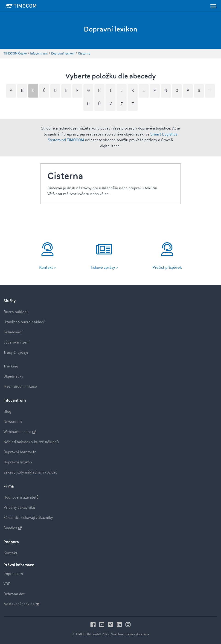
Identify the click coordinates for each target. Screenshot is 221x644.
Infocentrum (15, 400)
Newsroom (13, 422)
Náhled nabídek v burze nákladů (31, 442)
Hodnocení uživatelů (21, 498)
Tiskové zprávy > (104, 268)
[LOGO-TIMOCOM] (21, 6)
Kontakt (10, 553)
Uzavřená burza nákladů (25, 322)
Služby (10, 301)
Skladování (13, 332)
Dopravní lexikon (18, 462)
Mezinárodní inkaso (20, 387)
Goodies (13, 528)
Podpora (11, 542)
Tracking (11, 366)
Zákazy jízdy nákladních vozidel (30, 472)
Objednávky (13, 377)
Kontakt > (48, 268)
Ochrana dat (14, 594)
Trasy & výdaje (16, 353)
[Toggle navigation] (213, 6)
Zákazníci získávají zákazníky (28, 518)
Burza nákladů (16, 312)
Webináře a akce (20, 432)
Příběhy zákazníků (19, 508)
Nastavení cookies (21, 604)
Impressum (13, 574)
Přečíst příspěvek (167, 268)
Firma (9, 486)
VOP (7, 584)
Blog (7, 412)
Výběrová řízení (16, 342)
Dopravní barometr (20, 452)
